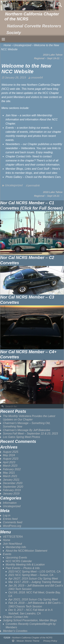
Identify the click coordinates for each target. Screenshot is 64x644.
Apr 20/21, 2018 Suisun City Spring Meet (33, 599)
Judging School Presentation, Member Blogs (30, 620)
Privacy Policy (50, 641)
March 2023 (10, 466)
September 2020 (13, 487)
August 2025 (11, 452)
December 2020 (13, 483)
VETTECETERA (13, 537)
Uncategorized (22, 45)
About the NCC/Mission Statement (26, 551)
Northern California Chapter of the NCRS (32, 638)
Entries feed (10, 519)
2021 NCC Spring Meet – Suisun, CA (31, 575)
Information (10, 503)
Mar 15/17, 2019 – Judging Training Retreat (35, 582)
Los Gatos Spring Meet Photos (22, 437)
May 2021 (9, 473)
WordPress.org (12, 526)
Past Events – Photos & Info (23, 568)
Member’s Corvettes (15, 631)
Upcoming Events (16, 558)
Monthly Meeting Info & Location (25, 565)
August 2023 (11, 459)
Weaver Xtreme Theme (28, 641)
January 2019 (11, 494)
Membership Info (16, 547)
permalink (34, 185)
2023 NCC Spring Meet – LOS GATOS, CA (34, 572)
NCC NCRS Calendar (19, 561)
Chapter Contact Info (16, 617)
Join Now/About (12, 544)
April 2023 (9, 462)
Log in (7, 515)
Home (7, 45)
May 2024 (9, 455)
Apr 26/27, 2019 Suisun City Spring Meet (33, 579)
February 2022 (12, 469)
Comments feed (13, 522)
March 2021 (10, 476)
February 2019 (12, 490)
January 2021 (11, 480)
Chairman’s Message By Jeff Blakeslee (27, 430)
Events (7, 554)
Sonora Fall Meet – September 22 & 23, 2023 (30, 434)
